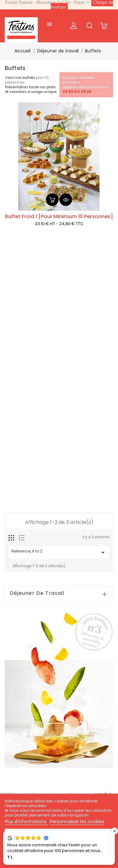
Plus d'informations (26, 822)
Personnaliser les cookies (77, 822)
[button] (115, 831)
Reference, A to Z (59, 552)
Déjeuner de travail (37, 593)
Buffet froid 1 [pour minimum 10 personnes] (59, 216)
